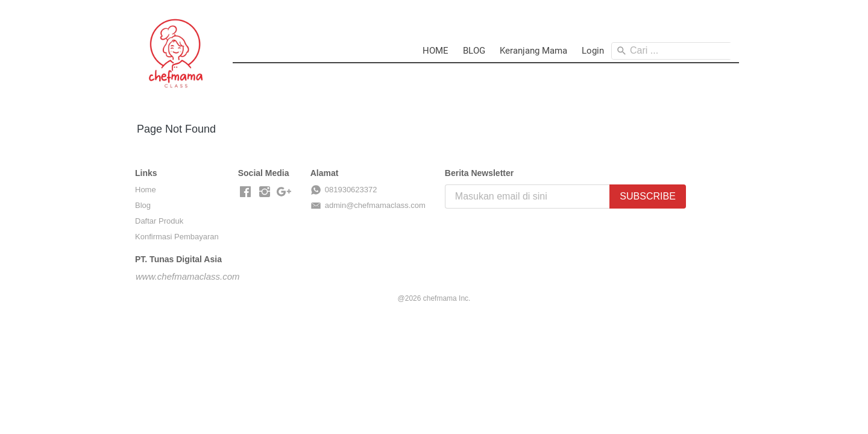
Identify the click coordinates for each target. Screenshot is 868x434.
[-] (245, 192)
